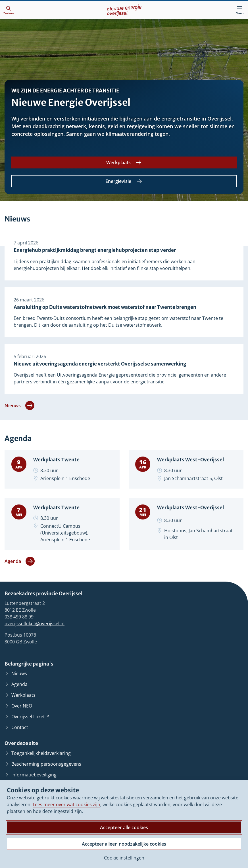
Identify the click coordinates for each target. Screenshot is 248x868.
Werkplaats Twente (56, 461)
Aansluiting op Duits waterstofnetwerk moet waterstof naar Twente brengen (105, 308)
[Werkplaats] (124, 162)
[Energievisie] (124, 181)
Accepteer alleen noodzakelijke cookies (124, 844)
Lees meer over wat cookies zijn (66, 804)
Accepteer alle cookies (124, 827)
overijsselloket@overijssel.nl (35, 625)
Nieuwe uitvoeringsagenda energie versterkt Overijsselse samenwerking (100, 365)
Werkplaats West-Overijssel (191, 461)
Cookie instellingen (124, 858)
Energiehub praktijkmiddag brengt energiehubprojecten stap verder (95, 251)
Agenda (20, 563)
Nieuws (19, 407)
